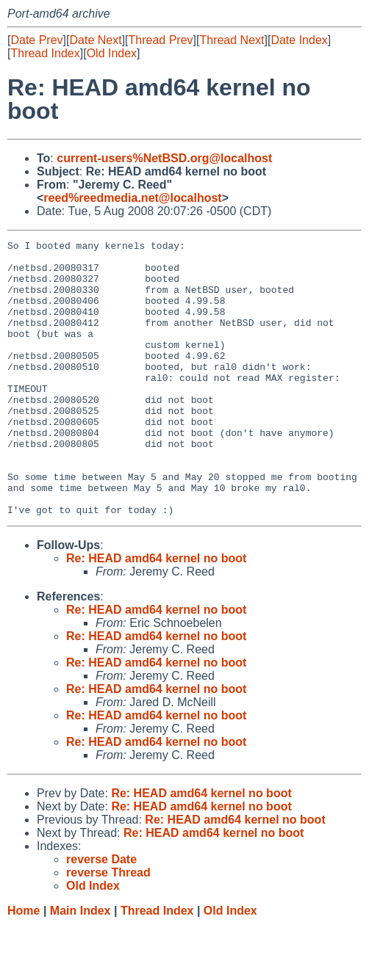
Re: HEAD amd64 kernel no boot (156, 613)
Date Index (299, 40)
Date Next (95, 40)
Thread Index (45, 53)
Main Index (80, 966)
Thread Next (232, 40)
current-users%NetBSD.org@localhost (164, 158)
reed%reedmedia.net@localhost (132, 198)
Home (24, 966)
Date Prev (36, 40)
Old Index (112, 53)
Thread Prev (161, 40)
